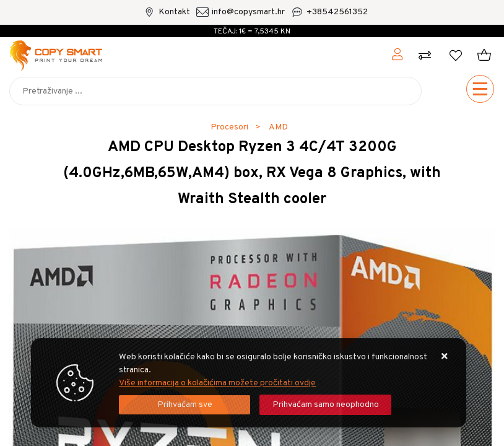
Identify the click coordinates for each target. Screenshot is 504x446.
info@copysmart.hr (248, 12)
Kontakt (174, 12)
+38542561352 (337, 12)
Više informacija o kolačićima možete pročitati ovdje (217, 383)
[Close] (185, 405)
